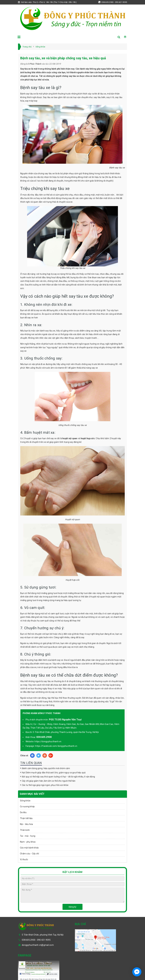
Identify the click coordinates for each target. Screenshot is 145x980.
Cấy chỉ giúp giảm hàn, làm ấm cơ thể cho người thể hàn (49, 781)
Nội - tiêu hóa (26, 824)
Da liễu (23, 812)
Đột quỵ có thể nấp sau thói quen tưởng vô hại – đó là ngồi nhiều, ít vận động (58, 777)
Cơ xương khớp (27, 807)
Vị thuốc (24, 859)
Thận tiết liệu (26, 818)
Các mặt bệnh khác (29, 848)
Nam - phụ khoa (28, 842)
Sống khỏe (25, 801)
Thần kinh (25, 830)
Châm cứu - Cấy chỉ (30, 854)
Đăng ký (72, 907)
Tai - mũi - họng (28, 836)
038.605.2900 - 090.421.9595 (113, 2)
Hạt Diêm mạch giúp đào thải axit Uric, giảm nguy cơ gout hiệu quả (54, 773)
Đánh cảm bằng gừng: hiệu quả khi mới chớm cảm (46, 768)
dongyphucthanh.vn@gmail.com (38, 945)
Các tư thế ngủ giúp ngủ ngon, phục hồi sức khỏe (45, 785)
